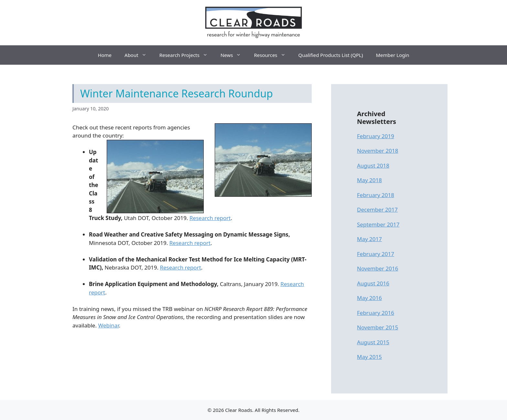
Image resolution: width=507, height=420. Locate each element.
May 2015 (369, 357)
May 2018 (369, 180)
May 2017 (369, 239)
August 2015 (373, 342)
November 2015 (378, 327)
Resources (273, 55)
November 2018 (378, 151)
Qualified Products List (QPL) (331, 55)
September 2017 (378, 224)
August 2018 (373, 166)
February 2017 (376, 254)
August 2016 (373, 283)
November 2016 (378, 268)
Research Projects (187, 55)
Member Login (392, 55)
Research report (210, 218)
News (234, 55)
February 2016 (376, 313)
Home (105, 55)
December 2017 (377, 210)
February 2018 (376, 195)
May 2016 (369, 298)
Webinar (108, 325)
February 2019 (376, 136)
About (139, 55)
